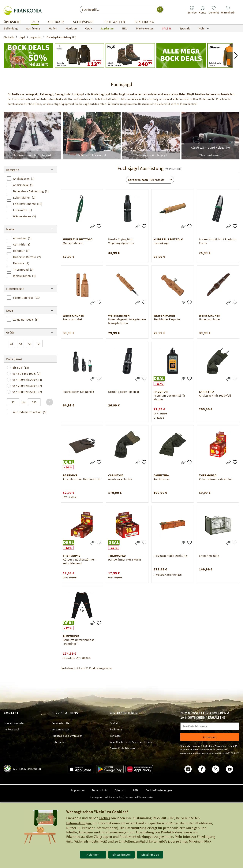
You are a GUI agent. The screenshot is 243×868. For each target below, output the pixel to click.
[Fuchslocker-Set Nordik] (99, 379)
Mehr (204, 28)
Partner (105, 818)
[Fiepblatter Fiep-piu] (190, 302)
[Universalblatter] (235, 302)
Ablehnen (93, 855)
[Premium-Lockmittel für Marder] (190, 379)
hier (184, 841)
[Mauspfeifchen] (99, 226)
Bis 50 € (21, 367)
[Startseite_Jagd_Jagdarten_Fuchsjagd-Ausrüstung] (28, 55)
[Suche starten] (160, 10)
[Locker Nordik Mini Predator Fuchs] (235, 226)
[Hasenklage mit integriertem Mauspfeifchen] (144, 302)
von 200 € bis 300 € (27, 386)
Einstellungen (121, 855)
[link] (192, 10)
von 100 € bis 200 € (27, 380)
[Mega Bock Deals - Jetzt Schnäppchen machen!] (181, 55)
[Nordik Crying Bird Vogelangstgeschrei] (144, 226)
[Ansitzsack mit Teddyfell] (235, 379)
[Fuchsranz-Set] (99, 302)
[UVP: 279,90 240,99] (130, 55)
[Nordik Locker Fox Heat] (144, 379)
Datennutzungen (79, 823)
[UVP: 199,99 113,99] (79, 55)
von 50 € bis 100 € (26, 374)
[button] (236, 55)
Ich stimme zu (150, 855)
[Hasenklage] (190, 226)
